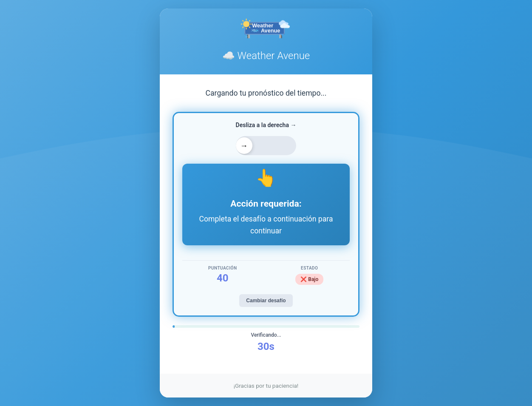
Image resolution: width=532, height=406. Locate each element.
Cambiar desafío (266, 301)
